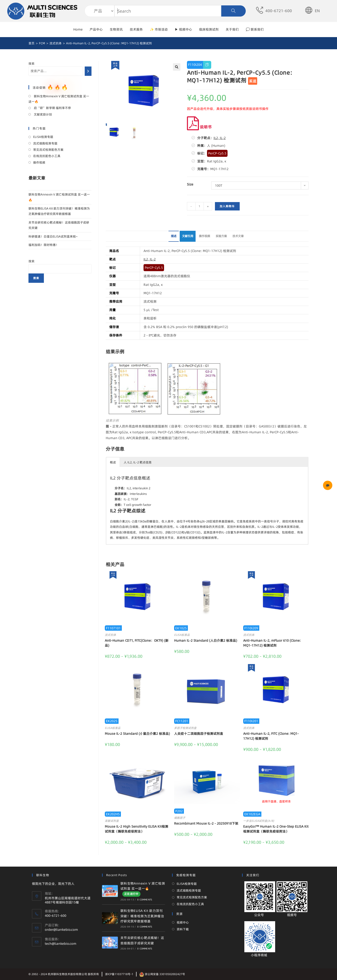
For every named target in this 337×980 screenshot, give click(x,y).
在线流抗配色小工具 (47, 156)
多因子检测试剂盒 (185, 728)
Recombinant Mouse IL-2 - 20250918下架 (206, 823)
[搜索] (88, 71)
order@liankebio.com (61, 930)
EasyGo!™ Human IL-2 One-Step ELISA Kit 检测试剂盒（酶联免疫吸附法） (276, 829)
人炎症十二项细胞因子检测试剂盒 (199, 734)
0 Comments (145, 899)
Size (190, 184)
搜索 (32, 63)
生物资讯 (116, 29)
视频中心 (183, 922)
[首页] (32, 43)
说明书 (199, 127)
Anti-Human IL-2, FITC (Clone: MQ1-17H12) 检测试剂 (271, 736)
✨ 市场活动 (159, 29)
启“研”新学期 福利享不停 (52, 108)
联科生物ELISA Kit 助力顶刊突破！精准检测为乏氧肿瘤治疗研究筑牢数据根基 (142, 916)
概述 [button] (113, 462)
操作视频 (204, 236)
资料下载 (183, 929)
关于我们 (232, 29)
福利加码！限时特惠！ (44, 245)
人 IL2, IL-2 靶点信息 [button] (138, 462)
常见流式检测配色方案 (48, 150)
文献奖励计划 (43, 114)
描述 (174, 236)
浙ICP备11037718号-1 (119, 974)
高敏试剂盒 (112, 821)
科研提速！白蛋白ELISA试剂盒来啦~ (53, 236)
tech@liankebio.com (61, 944)
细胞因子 (180, 818)
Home (78, 29)
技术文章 (238, 236)
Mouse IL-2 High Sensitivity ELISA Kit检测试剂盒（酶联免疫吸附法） (137, 829)
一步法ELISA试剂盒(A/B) (259, 821)
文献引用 (188, 236)
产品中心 (96, 29)
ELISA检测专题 (43, 137)
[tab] (174, 236)
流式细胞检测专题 (45, 143)
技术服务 (136, 29)
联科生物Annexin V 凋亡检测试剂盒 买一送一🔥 (59, 99)
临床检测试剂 (209, 29)
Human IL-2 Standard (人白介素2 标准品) (206, 640)
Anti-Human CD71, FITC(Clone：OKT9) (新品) (137, 643)
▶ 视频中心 (183, 29)
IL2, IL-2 (220, 138)
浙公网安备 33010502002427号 (162, 974)
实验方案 (221, 236)
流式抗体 (110, 635)
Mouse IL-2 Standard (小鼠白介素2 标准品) (137, 734)
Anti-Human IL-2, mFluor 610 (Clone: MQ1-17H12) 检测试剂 (272, 643)
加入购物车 (227, 206)
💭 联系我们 (255, 29)
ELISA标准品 (182, 635)
